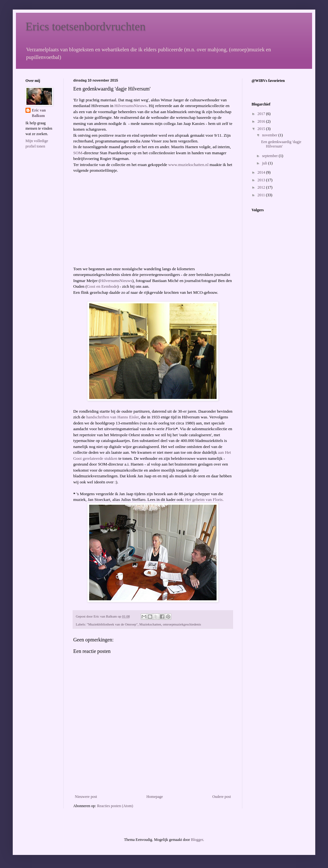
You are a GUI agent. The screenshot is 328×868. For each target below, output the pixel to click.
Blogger (197, 840)
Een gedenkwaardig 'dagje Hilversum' (281, 144)
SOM (78, 153)
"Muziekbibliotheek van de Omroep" (112, 624)
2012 (262, 187)
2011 (262, 195)
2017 (262, 114)
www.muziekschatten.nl (188, 165)
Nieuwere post (86, 797)
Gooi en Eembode (102, 286)
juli (265, 163)
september (270, 156)
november (270, 135)
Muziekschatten (150, 624)
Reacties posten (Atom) (115, 806)
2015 (262, 129)
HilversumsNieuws (130, 106)
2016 (262, 121)
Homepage (155, 797)
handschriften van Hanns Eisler (113, 417)
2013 (262, 180)
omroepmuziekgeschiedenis (182, 624)
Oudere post (222, 797)
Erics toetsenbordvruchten (86, 26)
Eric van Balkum (39, 113)
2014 (262, 172)
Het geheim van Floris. (204, 499)
